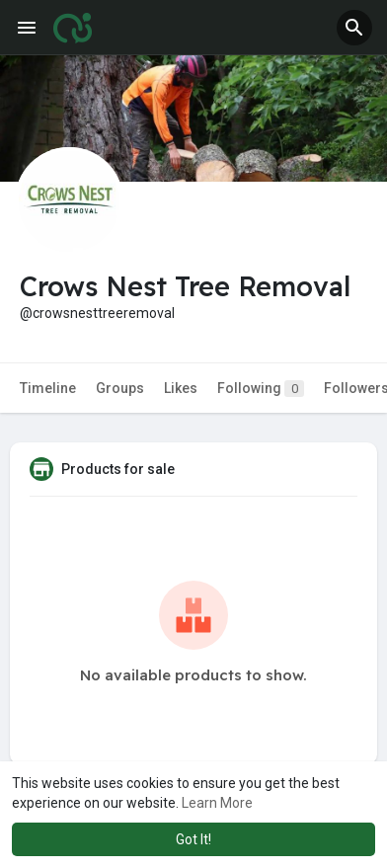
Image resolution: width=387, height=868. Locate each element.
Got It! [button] (193, 839)
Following (261, 389)
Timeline (48, 388)
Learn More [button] (217, 803)
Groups (120, 388)
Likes (181, 388)
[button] (354, 28)
